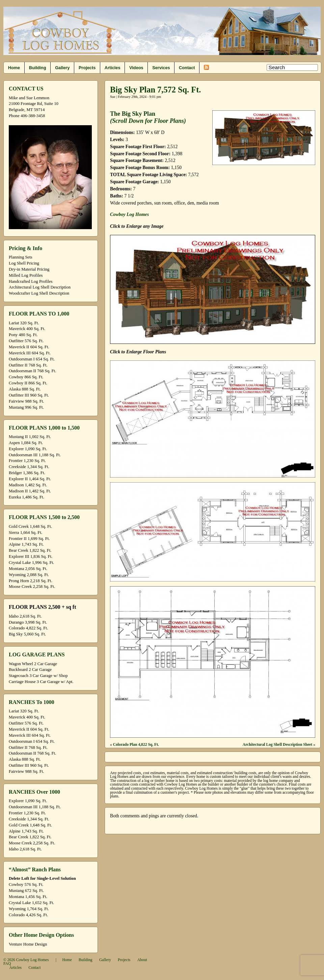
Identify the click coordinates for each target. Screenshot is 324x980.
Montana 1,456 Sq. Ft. (28, 897)
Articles (113, 68)
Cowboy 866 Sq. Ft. (26, 377)
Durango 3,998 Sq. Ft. (28, 622)
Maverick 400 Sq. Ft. (27, 329)
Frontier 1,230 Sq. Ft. (27, 461)
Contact (187, 68)
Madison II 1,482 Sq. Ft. (30, 491)
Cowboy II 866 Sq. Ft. (28, 383)
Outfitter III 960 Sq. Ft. (29, 395)
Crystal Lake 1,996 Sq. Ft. (31, 563)
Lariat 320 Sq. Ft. (24, 323)
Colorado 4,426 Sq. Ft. (28, 915)
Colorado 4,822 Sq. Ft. (28, 628)
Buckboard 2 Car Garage (30, 670)
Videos (136, 68)
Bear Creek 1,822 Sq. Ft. (30, 550)
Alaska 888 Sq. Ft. (25, 389)
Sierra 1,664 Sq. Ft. (25, 533)
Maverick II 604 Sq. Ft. (29, 347)
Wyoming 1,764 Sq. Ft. (29, 909)
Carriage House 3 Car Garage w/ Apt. (41, 682)
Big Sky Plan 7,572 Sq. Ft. (155, 90)
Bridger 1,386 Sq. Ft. (27, 473)
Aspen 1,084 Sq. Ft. (26, 443)
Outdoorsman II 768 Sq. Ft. (32, 371)
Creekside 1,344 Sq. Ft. (29, 467)
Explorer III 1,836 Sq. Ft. (31, 556)
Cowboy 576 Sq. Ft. (26, 884)
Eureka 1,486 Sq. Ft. (26, 497)
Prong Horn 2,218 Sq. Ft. (31, 581)
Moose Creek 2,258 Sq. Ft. (32, 587)
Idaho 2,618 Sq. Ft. (25, 616)
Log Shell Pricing (24, 263)
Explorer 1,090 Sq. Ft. (28, 449)
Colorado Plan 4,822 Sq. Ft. (136, 745)
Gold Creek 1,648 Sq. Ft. (30, 526)
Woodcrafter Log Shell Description (39, 293)
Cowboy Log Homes (129, 214)
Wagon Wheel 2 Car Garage (33, 664)
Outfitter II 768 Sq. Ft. (28, 365)
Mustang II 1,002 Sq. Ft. (30, 437)
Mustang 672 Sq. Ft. (26, 891)
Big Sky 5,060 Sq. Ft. (27, 634)
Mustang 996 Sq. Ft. (26, 407)
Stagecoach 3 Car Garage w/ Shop (38, 676)
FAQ (7, 964)
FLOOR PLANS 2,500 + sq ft (42, 607)
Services (161, 68)
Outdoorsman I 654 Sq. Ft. (32, 359)
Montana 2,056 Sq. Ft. (28, 569)
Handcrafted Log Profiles (31, 281)
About (142, 960)
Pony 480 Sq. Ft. (23, 335)
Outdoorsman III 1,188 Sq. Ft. (35, 455)
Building (38, 68)
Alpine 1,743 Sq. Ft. (26, 544)
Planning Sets (21, 257)
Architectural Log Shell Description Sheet (278, 745)
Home (14, 68)
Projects (87, 68)
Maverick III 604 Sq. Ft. (30, 353)
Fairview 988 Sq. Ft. (26, 401)
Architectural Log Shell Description (40, 287)
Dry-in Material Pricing (29, 269)
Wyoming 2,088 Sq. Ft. (29, 575)
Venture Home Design (28, 944)
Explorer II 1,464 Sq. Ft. (30, 479)
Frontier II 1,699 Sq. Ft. (29, 539)
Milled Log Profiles (26, 275)
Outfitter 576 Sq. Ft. (26, 341)
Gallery (62, 68)
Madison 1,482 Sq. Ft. (28, 485)
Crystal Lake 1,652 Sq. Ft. (31, 903)
